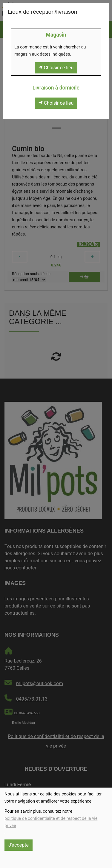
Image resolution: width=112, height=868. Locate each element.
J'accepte (19, 845)
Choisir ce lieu (56, 68)
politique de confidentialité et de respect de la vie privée (51, 822)
